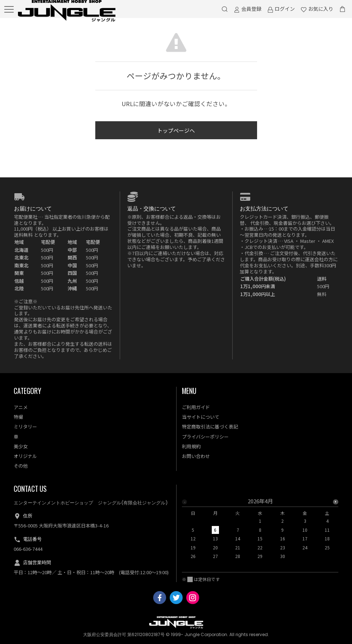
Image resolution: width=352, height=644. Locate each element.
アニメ (21, 407)
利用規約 (191, 446)
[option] (260, 531)
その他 (21, 466)
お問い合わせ (196, 456)
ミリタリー (25, 427)
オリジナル (25, 456)
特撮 (18, 417)
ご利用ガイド (196, 407)
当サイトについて (201, 417)
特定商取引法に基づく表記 (210, 427)
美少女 (21, 446)
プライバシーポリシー (205, 437)
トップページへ (176, 130)
